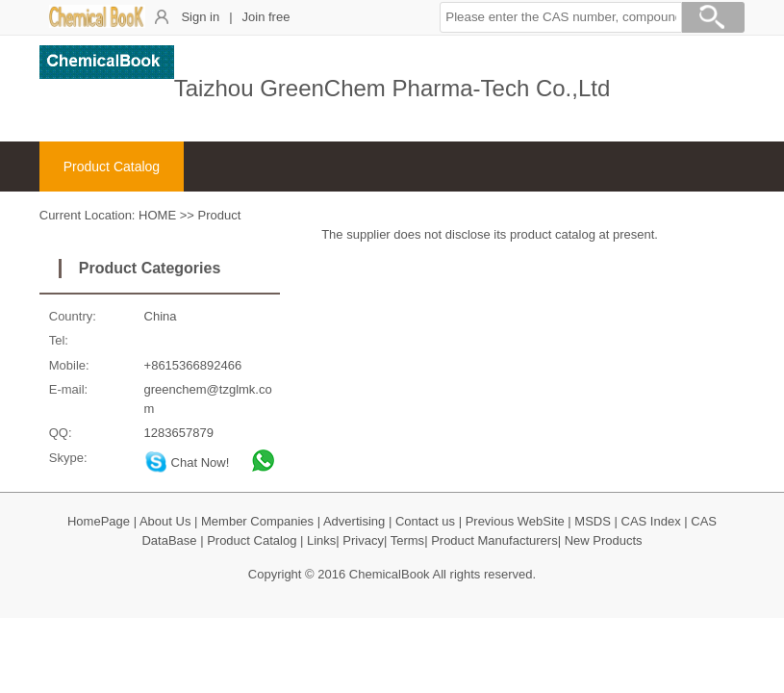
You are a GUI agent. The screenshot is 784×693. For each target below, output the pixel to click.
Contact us (425, 521)
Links (321, 540)
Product (220, 215)
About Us (165, 521)
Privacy (363, 540)
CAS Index (651, 521)
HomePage (99, 521)
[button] (561, 17)
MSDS (593, 521)
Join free (266, 17)
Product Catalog (112, 167)
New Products (604, 540)
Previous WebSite (515, 521)
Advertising (354, 521)
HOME (157, 215)
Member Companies (257, 521)
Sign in (200, 17)
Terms (407, 540)
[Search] (713, 20)
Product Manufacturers (494, 540)
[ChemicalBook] (97, 24)
